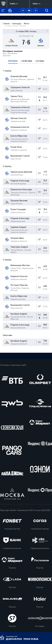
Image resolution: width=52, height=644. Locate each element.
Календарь (17, 24)
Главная (6, 24)
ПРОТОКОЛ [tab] (13, 61)
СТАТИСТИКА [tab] (27, 61)
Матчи (27, 24)
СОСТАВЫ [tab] (40, 61)
